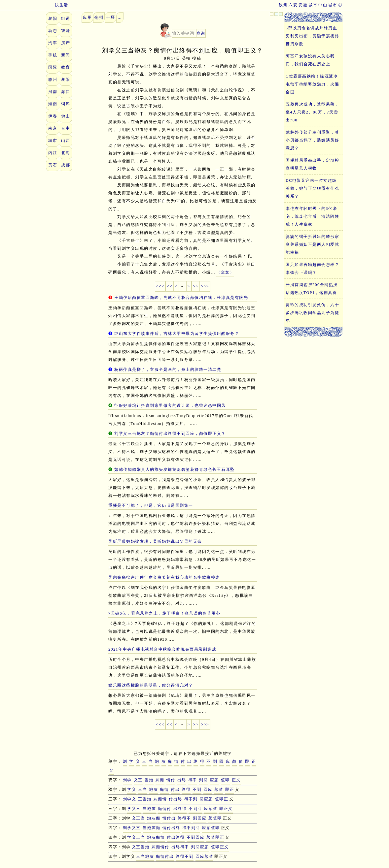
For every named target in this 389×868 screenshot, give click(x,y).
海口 (66, 92)
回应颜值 (204, 856)
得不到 (191, 799)
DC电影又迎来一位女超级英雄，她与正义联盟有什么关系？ (312, 188)
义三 (138, 780)
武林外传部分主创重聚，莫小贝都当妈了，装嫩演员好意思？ (312, 140)
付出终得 (176, 837)
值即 (225, 780)
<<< (160, 286)
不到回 (195, 809)
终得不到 (185, 856)
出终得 (180, 809)
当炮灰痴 (152, 828)
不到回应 (195, 837)
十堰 (110, 17)
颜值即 (215, 818)
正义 (236, 780)
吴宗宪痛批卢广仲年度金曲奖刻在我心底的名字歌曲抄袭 (164, 577)
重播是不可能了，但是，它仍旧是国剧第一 (151, 505)
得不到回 (191, 828)
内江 (53, 153)
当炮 (149, 780)
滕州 (53, 80)
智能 (66, 31)
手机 (53, 55)
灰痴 (160, 780)
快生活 (57, 5)
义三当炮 (141, 847)
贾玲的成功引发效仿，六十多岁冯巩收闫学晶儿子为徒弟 (312, 313)
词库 (66, 104)
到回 (204, 780)
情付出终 (171, 828)
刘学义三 (132, 828)
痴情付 (165, 809)
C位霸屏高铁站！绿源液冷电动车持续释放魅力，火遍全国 (312, 84)
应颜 (214, 780)
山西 (66, 141)
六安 (293, 5)
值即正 (222, 799)
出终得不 (180, 847)
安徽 (303, 5)
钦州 (283, 5)
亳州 (99, 17)
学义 (132, 789)
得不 (193, 780)
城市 (333, 5)
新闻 (66, 55)
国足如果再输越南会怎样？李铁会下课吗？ (312, 269)
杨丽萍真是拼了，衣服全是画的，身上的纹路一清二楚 (168, 370)
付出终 (176, 799)
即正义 (226, 809)
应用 (87, 17)
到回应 (200, 818)
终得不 (184, 818)
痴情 (164, 789)
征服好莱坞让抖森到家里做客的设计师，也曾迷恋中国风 (170, 405)
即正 (230, 789)
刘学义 (130, 799)
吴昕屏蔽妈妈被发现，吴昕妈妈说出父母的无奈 (155, 541)
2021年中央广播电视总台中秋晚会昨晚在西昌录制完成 (162, 649)
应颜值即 (211, 828)
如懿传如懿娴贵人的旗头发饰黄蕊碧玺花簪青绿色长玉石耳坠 (175, 469)
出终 (182, 780)
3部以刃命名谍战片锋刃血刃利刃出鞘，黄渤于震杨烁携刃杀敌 (312, 36)
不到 (197, 789)
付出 (175, 789)
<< (170, 286)
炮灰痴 (154, 818)
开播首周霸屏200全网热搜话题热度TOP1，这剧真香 (312, 289)
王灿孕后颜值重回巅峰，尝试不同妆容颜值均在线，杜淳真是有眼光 (181, 298)
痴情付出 (165, 856)
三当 (142, 789)
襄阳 (53, 18)
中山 (323, 5)
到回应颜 (200, 847)
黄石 (53, 165)
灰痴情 (160, 799)
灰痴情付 (160, 847)
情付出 (169, 818)
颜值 (219, 789)
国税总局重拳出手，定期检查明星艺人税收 (312, 164)
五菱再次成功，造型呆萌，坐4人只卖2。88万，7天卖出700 (312, 112)
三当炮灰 (145, 856)
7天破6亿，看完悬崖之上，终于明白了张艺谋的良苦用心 (164, 613)
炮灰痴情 (156, 837)
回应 (208, 789)
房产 (66, 43)
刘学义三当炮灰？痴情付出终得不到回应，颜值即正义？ (170, 434)
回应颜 (206, 799)
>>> (205, 286)
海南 (53, 104)
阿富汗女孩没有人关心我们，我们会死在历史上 (310, 60)
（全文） (225, 272)
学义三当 (136, 837)
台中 (66, 128)
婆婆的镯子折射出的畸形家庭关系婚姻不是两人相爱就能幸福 (312, 244)
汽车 (53, 43)
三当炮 (145, 799)
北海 (66, 153)
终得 (186, 789)
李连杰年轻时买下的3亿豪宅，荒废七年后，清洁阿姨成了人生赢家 (312, 216)
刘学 (127, 780)
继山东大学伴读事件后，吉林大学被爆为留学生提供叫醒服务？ (177, 334)
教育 (66, 67)
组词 (66, 18)
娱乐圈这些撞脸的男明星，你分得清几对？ (151, 685)
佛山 (66, 116)
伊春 (53, 116)
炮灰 (153, 789)
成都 (66, 165)
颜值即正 (215, 837)
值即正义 (220, 847)
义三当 (139, 818)
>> (196, 286)
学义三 (134, 809)
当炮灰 (149, 809)
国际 (53, 67)
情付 (171, 780)
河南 (53, 92)
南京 (53, 128)
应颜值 (211, 809)
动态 (53, 31)
